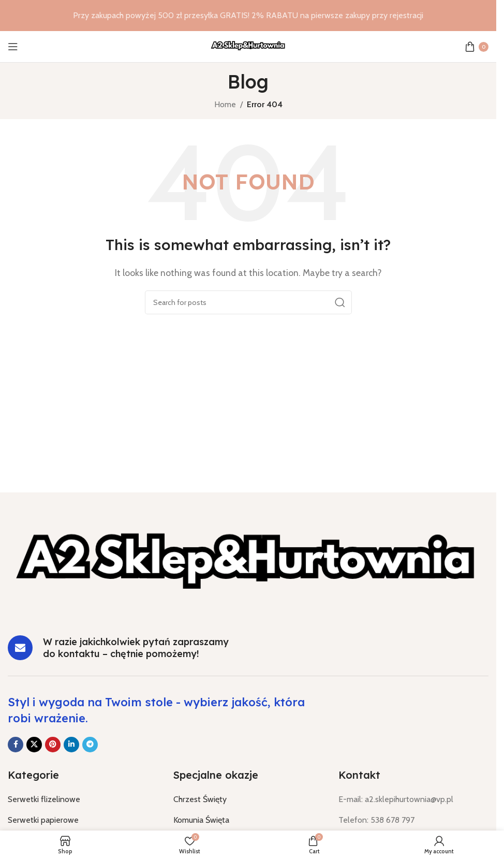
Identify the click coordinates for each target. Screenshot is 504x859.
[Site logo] (248, 46)
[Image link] (248, 566)
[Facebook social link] (16, 745)
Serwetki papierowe (43, 820)
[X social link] (34, 745)
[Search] (248, 302)
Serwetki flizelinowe (44, 799)
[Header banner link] (248, 16)
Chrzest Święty (200, 799)
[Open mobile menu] (13, 47)
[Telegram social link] (90, 745)
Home (225, 104)
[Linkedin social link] (71, 745)
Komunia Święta (201, 820)
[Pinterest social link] (53, 745)
